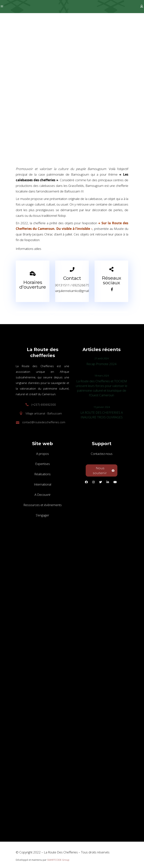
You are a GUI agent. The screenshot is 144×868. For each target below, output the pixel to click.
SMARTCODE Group (58, 860)
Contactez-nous (102, 454)
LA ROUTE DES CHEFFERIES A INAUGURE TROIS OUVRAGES (102, 415)
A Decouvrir (43, 495)
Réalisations (42, 474)
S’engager (42, 515)
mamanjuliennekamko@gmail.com (72, 291)
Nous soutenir (104, 471)
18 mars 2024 (102, 376)
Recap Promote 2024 (102, 364)
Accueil (14, 106)
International (43, 484)
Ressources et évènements (43, 505)
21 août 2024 (102, 358)
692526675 (81, 285)
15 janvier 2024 (102, 407)
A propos (43, 454)
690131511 (61, 285)
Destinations (32, 106)
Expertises (43, 464)
